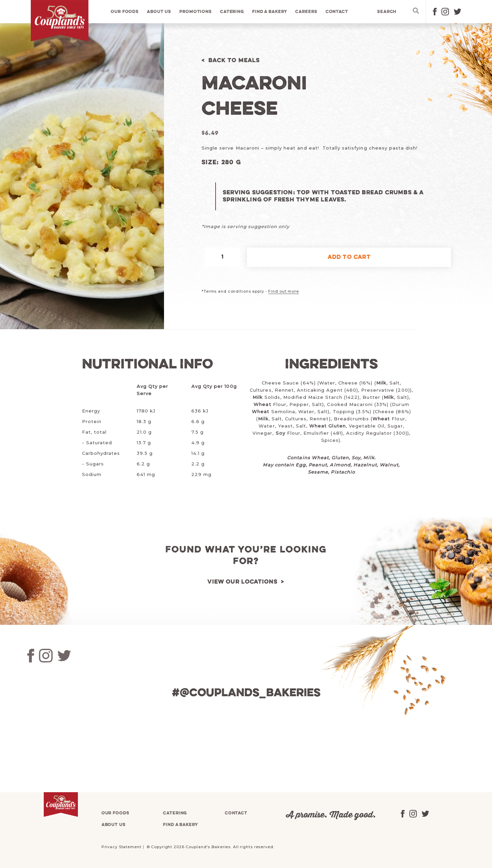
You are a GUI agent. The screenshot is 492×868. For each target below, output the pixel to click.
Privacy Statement (121, 847)
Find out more (283, 291)
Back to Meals (234, 61)
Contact (337, 12)
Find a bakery (270, 12)
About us (159, 12)
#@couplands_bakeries (246, 693)
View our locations (243, 582)
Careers (306, 12)
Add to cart (349, 257)
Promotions (196, 12)
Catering (232, 12)
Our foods (125, 12)
